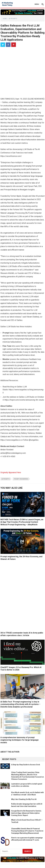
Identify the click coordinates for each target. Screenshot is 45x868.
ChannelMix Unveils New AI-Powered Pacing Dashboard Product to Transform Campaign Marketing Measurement (27, 831)
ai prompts (6, 479)
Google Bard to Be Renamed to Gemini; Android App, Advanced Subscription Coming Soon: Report (26, 813)
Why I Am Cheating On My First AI (24, 799)
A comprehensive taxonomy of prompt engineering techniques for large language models (20, 740)
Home (5, 19)
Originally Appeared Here (11, 472)
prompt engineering (21, 479)
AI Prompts (13, 19)
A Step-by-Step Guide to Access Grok (26, 765)
